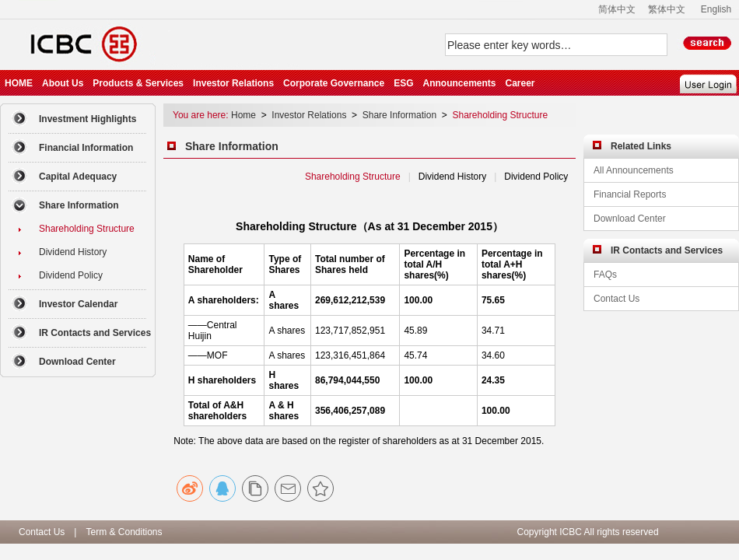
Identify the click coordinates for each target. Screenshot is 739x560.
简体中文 (617, 9)
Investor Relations (233, 83)
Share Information (399, 115)
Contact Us (42, 532)
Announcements (459, 83)
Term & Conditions (124, 532)
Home (245, 115)
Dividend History (452, 177)
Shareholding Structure (500, 115)
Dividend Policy (536, 177)
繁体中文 (667, 9)
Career (520, 83)
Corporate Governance (334, 83)
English (716, 9)
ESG (403, 83)
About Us (63, 83)
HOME (19, 83)
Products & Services (138, 83)
